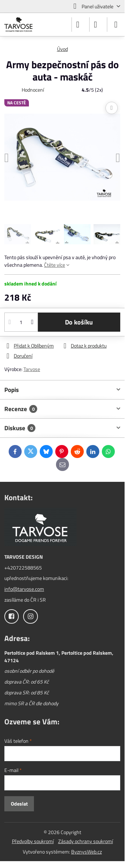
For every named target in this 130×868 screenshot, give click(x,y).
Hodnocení (33, 90)
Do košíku (79, 322)
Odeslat (19, 804)
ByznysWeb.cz (86, 852)
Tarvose (32, 369)
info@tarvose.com (24, 589)
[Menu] (116, 25)
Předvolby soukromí (33, 841)
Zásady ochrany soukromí (86, 841)
